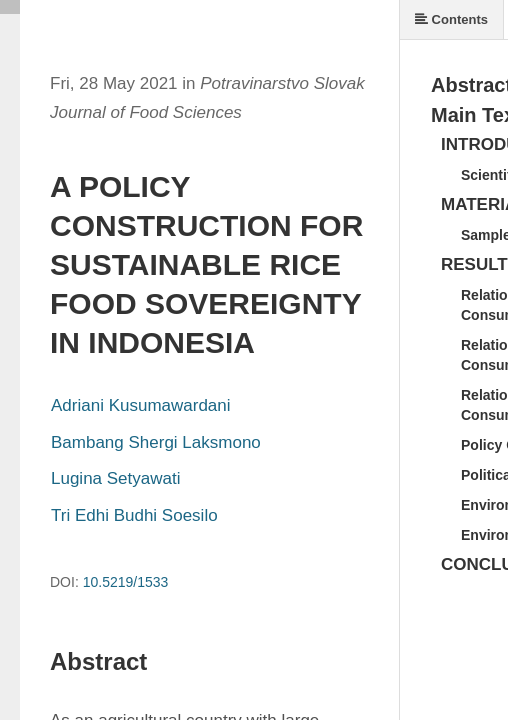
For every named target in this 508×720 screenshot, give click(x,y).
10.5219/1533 (126, 582)
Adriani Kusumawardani (141, 405)
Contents (451, 19)
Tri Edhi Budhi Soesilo (134, 515)
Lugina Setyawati (115, 478)
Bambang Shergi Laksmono (156, 442)
